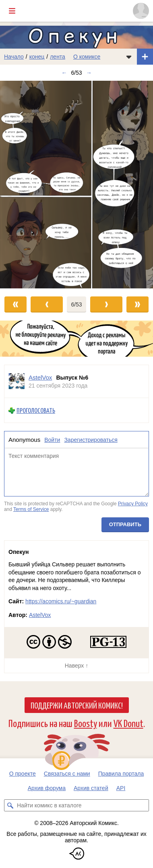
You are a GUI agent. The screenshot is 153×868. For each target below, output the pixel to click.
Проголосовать (36, 410)
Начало (14, 57)
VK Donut (128, 723)
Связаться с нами (67, 774)
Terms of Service (31, 509)
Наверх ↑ (76, 666)
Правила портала (121, 774)
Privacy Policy (133, 504)
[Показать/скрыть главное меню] (12, 11)
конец (37, 57)
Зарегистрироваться (91, 440)
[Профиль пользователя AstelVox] (17, 381)
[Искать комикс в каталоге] (10, 805)
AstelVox (40, 615)
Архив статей (91, 788)
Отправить (125, 524)
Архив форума (47, 788)
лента (58, 57)
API (121, 788)
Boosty (86, 723)
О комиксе (87, 57)
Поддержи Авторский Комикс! (77, 705)
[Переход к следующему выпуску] (76, 185)
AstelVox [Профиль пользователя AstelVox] (40, 377)
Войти (52, 440)
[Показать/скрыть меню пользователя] (141, 11)
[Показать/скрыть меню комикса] (129, 57)
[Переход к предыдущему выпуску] (19, 185)
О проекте (23, 774)
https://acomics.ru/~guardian (61, 601)
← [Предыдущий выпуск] (64, 73)
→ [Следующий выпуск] (89, 73)
